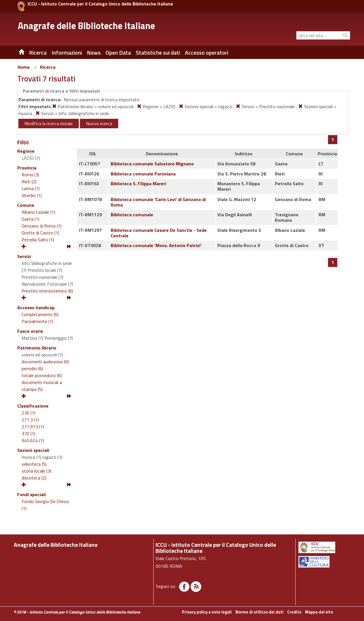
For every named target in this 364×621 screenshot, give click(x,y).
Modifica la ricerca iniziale (49, 123)
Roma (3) (30, 175)
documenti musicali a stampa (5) (42, 386)
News (94, 53)
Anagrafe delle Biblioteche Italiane (86, 26)
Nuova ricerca (99, 123)
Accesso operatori (207, 53)
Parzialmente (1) (37, 321)
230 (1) (28, 413)
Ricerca (48, 67)
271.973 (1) (33, 427)
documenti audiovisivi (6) (45, 362)
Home (24, 67)
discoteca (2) (34, 478)
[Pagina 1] (333, 140)
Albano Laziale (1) (38, 212)
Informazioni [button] (67, 53)
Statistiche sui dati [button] (158, 53)
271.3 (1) (30, 420)
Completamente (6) (40, 314)
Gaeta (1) (30, 219)
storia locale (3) (36, 471)
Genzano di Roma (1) (42, 226)
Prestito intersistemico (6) (47, 291)
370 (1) (28, 433)
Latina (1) (31, 188)
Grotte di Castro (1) (40, 233)
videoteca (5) (34, 464)
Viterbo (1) (32, 195)
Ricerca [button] (38, 53)
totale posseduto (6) (42, 375)
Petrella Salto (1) (38, 240)
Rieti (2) (29, 181)
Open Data (118, 53)
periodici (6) (32, 368)
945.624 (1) (33, 440)
